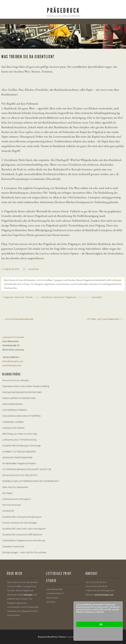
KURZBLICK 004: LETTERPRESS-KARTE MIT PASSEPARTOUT (31, 481)
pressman (34, 269)
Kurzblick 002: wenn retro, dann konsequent (24, 529)
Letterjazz (116, 280)
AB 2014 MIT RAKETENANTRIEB (17, 457)
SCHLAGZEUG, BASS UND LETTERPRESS (21, 416)
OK (101, 624)
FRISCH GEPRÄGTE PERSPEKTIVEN (19, 398)
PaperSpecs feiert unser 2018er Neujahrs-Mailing (26, 386)
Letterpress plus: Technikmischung (19, 440)
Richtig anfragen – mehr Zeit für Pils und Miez (24, 552)
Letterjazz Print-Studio (13, 337)
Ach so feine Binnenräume (18, 319)
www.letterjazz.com (12, 365)
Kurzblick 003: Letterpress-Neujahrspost (22, 517)
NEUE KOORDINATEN (12, 404)
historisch (19, 297)
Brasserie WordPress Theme (52, 637)
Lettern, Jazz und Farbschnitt (105, 319)
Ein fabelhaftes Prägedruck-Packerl (19, 463)
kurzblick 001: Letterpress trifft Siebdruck (22, 535)
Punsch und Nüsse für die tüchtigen (20, 523)
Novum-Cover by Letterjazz (16, 380)
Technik (29, 297)
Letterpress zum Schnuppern (17, 499)
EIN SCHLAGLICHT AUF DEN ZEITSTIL (20, 475)
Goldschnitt (8, 511)
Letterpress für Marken (14, 428)
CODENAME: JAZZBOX (13, 422)
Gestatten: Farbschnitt (13, 546)
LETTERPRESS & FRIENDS (15, 410)
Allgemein (9, 297)
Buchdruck (47, 297)
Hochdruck (58, 297)
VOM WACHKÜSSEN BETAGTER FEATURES (22, 392)
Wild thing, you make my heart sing (20, 434)
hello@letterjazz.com (13, 361)
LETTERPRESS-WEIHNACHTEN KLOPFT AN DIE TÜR (27, 469)
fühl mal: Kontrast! (12, 505)
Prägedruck (63, 11)
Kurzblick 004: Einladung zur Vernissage (22, 446)
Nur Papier (8, 493)
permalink (97, 297)
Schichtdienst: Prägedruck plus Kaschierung (24, 540)
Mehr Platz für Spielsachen (15, 487)
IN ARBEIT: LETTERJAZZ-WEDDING (19, 452)
